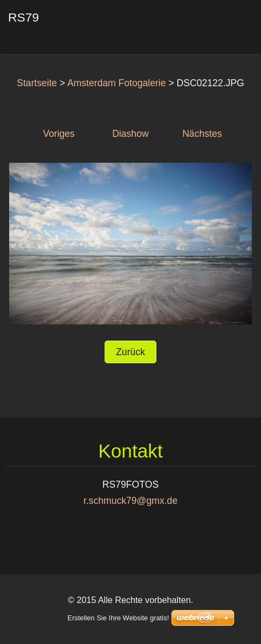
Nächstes (202, 134)
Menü (231, 24)
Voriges (59, 134)
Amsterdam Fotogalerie (117, 83)
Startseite (37, 83)
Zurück (130, 352)
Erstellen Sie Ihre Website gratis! (118, 618)
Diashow (130, 134)
